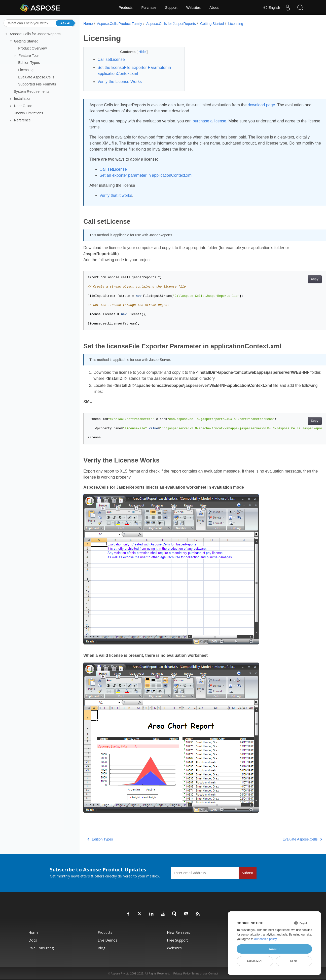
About (214, 8)
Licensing (26, 70)
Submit (248, 873)
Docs (33, 940)
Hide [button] (139, 52)
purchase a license (209, 121)
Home (88, 24)
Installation (23, 99)
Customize (255, 961)
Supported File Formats (37, 84)
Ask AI (65, 23)
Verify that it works (116, 195)
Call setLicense (113, 169)
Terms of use (200, 973)
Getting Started (26, 41)
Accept (274, 949)
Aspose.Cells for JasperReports (35, 34)
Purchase (149, 8)
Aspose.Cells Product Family (119, 24)
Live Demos (107, 940)
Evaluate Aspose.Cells (36, 77)
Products (125, 8)
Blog (101, 948)
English (272, 8)
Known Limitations (29, 113)
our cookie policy (265, 939)
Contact (213, 973)
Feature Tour (29, 56)
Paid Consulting (41, 948)
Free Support (177, 940)
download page (261, 105)
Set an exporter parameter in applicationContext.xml (146, 175)
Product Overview (32, 48)
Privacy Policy (182, 973)
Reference (22, 120)
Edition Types (29, 63)
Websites (193, 8)
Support (171, 8)
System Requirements (32, 91)
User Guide (23, 106)
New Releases (178, 932)
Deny (294, 961)
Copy (298, 279)
